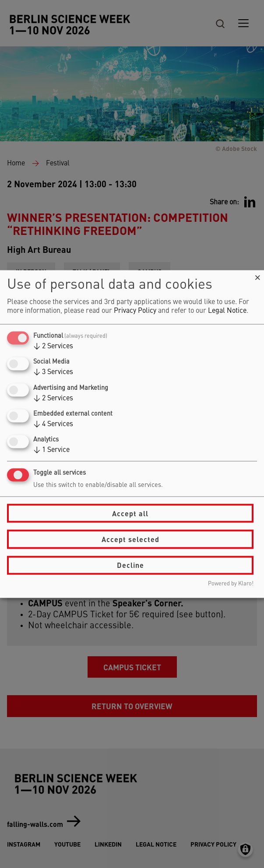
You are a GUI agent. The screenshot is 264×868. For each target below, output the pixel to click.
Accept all (130, 513)
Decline (130, 565)
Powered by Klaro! (231, 583)
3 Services (53, 372)
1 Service (51, 450)
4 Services (53, 424)
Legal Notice (227, 311)
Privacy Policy (135, 311)
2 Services (53, 346)
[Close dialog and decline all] (257, 276)
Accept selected (130, 539)
